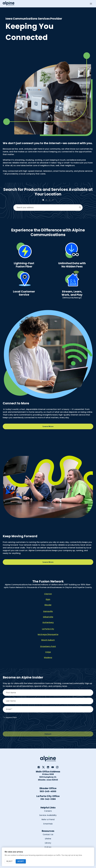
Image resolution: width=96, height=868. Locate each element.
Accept (21, 861)
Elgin (48, 599)
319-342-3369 (48, 799)
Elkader (48, 605)
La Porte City (48, 629)
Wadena (48, 658)
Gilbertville (48, 617)
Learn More (48, 426)
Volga (48, 652)
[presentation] (20, 725)
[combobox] (46, 208)
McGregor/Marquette (48, 634)
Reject (9, 861)
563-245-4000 (48, 791)
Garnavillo (48, 611)
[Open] (80, 208)
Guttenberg (48, 622)
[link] (39, 767)
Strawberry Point (48, 646)
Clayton (48, 594)
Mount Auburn (48, 640)
